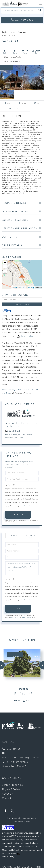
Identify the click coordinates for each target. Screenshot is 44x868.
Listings (13, 390)
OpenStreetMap (27, 287)
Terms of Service (26, 617)
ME (20, 390)
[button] (40, 11)
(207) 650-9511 (22, 20)
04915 (7, 393)
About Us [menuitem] (7, 794)
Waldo (26, 390)
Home (4, 390)
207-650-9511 (14, 431)
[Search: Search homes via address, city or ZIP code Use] (22, 11)
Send (18, 609)
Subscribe (18, 514)
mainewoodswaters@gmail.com (21, 755)
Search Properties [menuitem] (12, 785)
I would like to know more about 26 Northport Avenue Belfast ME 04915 (22, 568)
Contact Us (9, 438)
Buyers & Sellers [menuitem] (11, 789)
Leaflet (15, 287)
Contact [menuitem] (7, 798)
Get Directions (22, 304)
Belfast (35, 390)
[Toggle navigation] (40, 3)
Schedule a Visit (30, 537)
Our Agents (19, 438)
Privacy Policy (27, 336)
